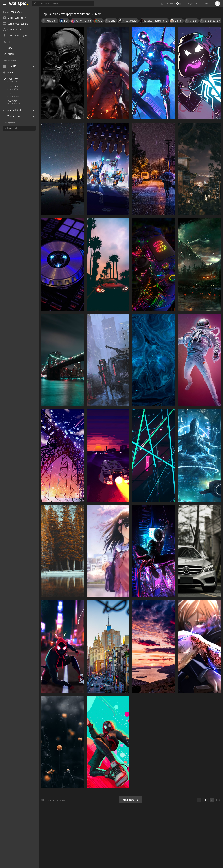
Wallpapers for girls (15, 35)
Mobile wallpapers (15, 18)
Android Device (13, 110)
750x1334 (12, 101)
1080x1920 (13, 94)
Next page (131, 800)
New (10, 48)
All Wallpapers (13, 12)
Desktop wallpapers (15, 24)
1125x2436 (13, 86)
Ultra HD (10, 66)
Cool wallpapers (14, 30)
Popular (11, 54)
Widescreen (11, 116)
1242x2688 (23, 79)
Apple (8, 72)
